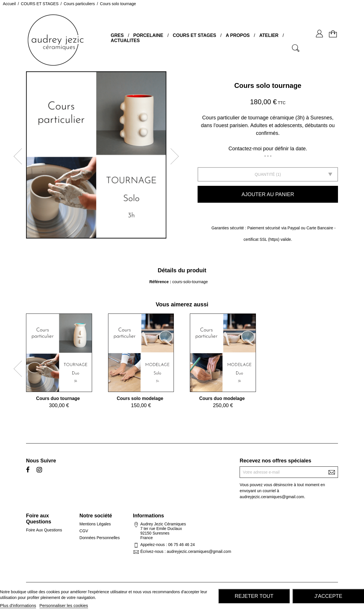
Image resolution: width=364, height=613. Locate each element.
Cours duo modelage (222, 398)
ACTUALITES (125, 41)
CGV (84, 531)
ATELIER (269, 35)
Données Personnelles (100, 538)
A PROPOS (238, 35)
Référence (160, 282)
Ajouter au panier (268, 194)
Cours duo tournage (58, 398)
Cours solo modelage (140, 398)
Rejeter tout (254, 596)
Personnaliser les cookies (64, 605)
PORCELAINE (148, 35)
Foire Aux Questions (44, 530)
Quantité (265, 174)
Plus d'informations (18, 605)
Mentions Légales (95, 524)
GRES (117, 35)
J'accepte (328, 596)
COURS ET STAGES (194, 35)
